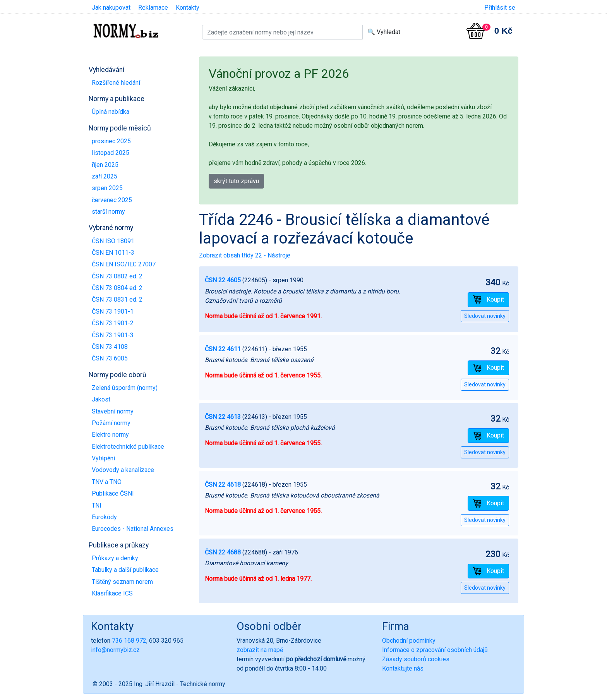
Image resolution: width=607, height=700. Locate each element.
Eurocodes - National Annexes (133, 529)
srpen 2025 (107, 188)
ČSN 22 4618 (223, 485)
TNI (97, 505)
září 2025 (105, 176)
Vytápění (103, 458)
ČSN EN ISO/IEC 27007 (124, 264)
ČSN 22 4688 (223, 552)
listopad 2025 (111, 153)
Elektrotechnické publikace (128, 447)
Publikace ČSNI (113, 493)
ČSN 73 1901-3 (113, 335)
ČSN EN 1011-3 (113, 253)
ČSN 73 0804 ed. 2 (117, 288)
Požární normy (111, 423)
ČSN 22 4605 (223, 280)
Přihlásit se (500, 8)
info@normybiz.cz (115, 650)
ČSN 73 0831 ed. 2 (117, 299)
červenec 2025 (112, 200)
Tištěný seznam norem (122, 582)
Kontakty (188, 8)
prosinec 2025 (111, 141)
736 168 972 (129, 641)
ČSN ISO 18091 (113, 241)
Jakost (101, 399)
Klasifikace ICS (112, 593)
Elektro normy (110, 435)
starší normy (108, 212)
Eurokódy (104, 517)
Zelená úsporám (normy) (125, 388)
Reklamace (153, 8)
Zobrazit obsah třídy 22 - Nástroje (245, 255)
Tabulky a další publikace (125, 570)
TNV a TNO (107, 482)
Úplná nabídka (111, 112)
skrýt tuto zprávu (236, 181)
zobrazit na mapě (260, 650)
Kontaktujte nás (403, 668)
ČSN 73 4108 (110, 347)
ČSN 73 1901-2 (113, 323)
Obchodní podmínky (409, 641)
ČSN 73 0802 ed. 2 (117, 276)
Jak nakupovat (111, 8)
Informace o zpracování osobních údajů (435, 650)
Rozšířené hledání (116, 83)
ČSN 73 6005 (110, 358)
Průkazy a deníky (115, 558)
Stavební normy (113, 411)
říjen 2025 (105, 165)
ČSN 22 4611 (223, 349)
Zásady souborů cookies (416, 659)
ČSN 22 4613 (223, 417)
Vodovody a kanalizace (123, 470)
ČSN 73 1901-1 (113, 311)
